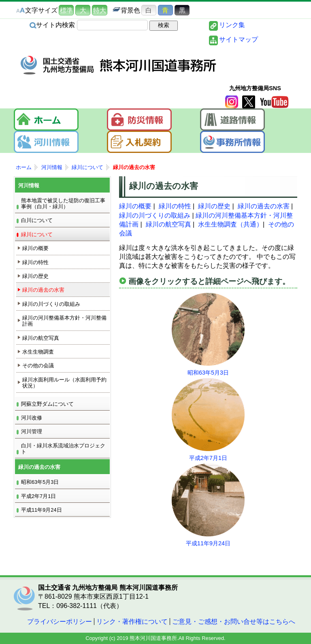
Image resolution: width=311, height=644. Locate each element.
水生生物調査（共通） (230, 224)
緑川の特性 (175, 206)
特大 (100, 10)
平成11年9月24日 (208, 543)
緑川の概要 (135, 206)
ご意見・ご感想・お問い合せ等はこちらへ (234, 622)
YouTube (274, 102)
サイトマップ (239, 39)
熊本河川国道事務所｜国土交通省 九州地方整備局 (119, 65)
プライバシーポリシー (60, 622)
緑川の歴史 (214, 206)
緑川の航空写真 (168, 224)
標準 (66, 10)
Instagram (232, 102)
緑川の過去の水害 (264, 206)
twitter (249, 102)
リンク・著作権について (132, 622)
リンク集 (232, 25)
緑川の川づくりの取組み (155, 215)
